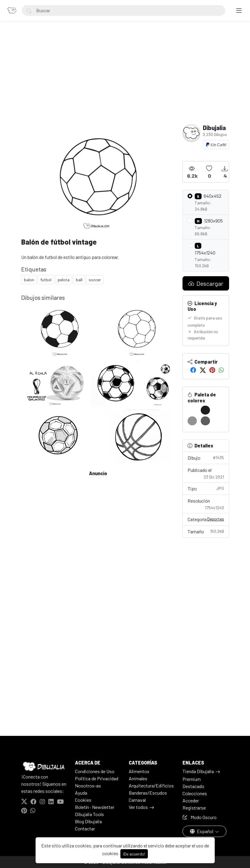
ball (79, 280)
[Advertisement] (125, 79)
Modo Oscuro (200, 817)
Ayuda (81, 793)
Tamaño (206, 531)
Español (202, 831)
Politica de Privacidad (97, 778)
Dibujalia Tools (89, 814)
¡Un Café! (216, 145)
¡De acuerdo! (134, 854)
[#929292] (192, 421)
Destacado (193, 786)
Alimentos (139, 771)
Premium (192, 779)
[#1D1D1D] (205, 410)
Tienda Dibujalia (198, 771)
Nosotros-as (88, 786)
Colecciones (195, 793)
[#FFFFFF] (192, 410)
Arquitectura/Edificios (151, 786)
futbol (46, 280)
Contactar (85, 828)
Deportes (216, 519)
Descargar (206, 283)
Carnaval (137, 800)
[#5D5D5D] (205, 421)
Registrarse (194, 808)
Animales (138, 778)
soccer (95, 280)
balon (29, 280)
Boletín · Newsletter (95, 807)
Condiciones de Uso (95, 771)
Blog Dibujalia (88, 821)
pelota (64, 280)
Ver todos (138, 807)
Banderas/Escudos (148, 793)
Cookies (83, 800)
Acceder (191, 800)
